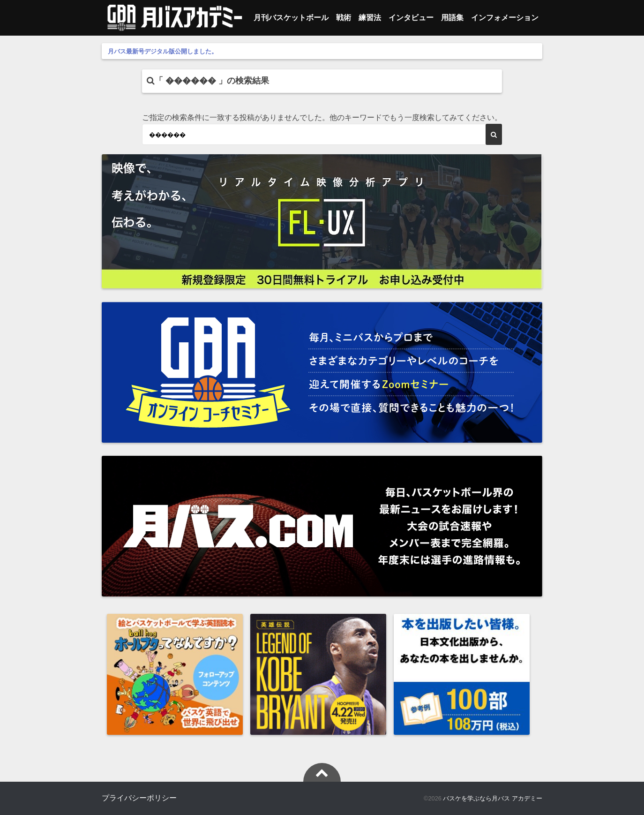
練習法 (370, 18)
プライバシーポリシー (139, 798)
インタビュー (411, 18)
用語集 (452, 18)
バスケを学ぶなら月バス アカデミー (493, 798)
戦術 (344, 18)
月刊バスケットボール (291, 18)
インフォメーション (505, 18)
